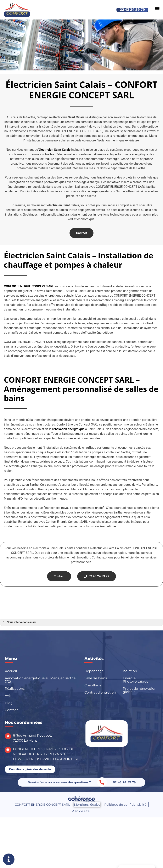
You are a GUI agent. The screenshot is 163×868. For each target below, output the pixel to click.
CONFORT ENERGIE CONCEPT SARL (42, 805)
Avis (8, 696)
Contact (81, 233)
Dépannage (94, 671)
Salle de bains (96, 678)
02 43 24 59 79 (132, 10)
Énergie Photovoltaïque (136, 680)
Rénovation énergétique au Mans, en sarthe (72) (40, 680)
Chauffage (93, 685)
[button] (30, 769)
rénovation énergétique (68, 429)
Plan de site (81, 811)
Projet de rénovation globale (140, 690)
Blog (9, 703)
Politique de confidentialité (125, 805)
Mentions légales (87, 805)
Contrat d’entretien (100, 692)
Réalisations (15, 689)
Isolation (130, 671)
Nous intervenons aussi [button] (19, 622)
